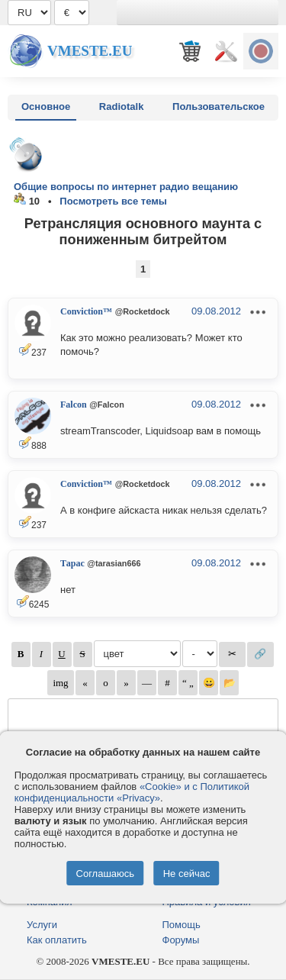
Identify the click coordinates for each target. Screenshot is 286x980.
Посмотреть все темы (113, 201)
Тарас (72, 563)
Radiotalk (122, 106)
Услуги (42, 925)
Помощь (182, 925)
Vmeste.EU (90, 51)
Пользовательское (219, 106)
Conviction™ (86, 311)
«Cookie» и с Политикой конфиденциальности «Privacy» (132, 792)
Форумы (181, 940)
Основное (46, 106)
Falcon (74, 405)
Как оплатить (57, 940)
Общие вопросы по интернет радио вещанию (126, 187)
